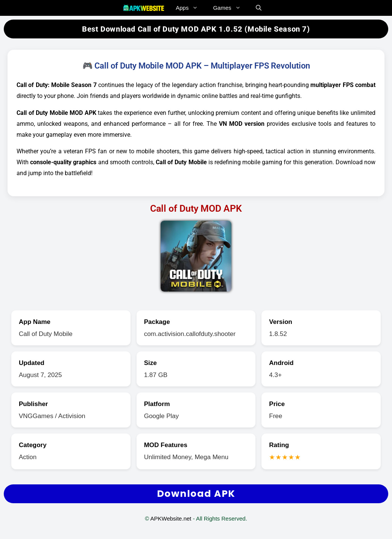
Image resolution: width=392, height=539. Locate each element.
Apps (191, 8)
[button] (259, 8)
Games (230, 8)
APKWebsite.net (171, 518)
